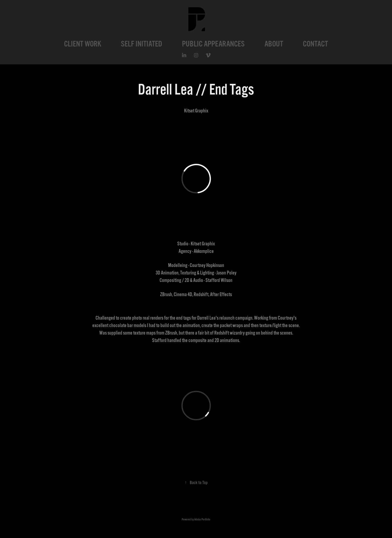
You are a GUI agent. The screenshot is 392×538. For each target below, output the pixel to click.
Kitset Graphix (203, 244)
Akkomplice (204, 251)
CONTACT (315, 44)
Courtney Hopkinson (207, 265)
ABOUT (274, 44)
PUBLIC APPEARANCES (213, 44)
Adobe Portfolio (202, 519)
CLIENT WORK (83, 44)
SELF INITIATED (141, 44)
